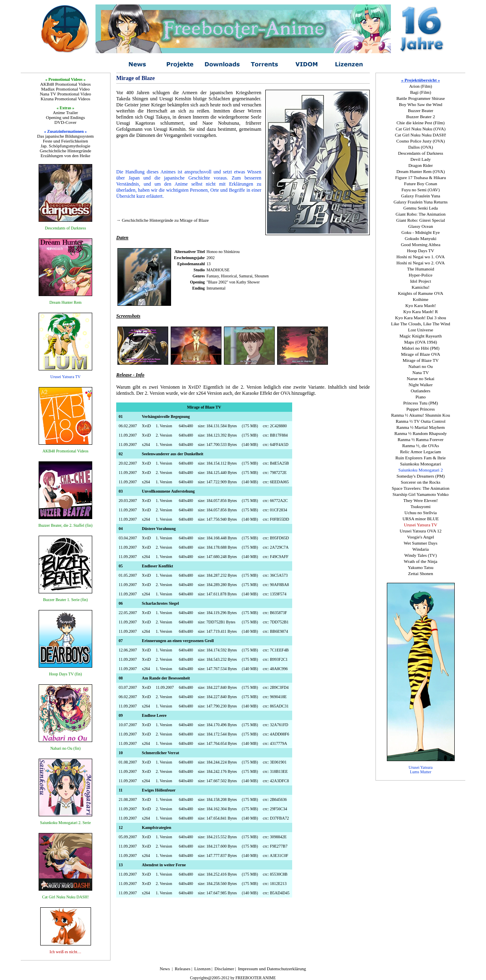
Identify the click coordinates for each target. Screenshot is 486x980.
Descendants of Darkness (420, 153)
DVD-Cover (65, 122)
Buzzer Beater (421, 110)
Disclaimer (224, 969)
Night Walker (420, 385)
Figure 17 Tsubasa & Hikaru (421, 177)
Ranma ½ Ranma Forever (420, 439)
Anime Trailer (65, 112)
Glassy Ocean (421, 226)
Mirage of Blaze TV (421, 360)
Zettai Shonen (420, 573)
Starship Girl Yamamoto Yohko (421, 494)
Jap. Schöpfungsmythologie (65, 146)
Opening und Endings (65, 117)
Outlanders (421, 391)
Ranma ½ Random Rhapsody (421, 433)
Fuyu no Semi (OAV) (421, 190)
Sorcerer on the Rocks (420, 482)
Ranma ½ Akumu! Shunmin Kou (420, 415)
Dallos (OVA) (420, 147)
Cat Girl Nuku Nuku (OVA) (421, 129)
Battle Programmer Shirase (420, 98)
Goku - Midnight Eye (421, 232)
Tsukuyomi (420, 506)
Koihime (421, 299)
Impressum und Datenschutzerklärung (272, 969)
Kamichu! (421, 287)
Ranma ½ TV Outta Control (421, 421)
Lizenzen (202, 969)
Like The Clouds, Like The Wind (421, 324)
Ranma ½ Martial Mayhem (420, 427)
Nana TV (421, 372)
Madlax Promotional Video (65, 89)
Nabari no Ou (421, 366)
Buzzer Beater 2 (421, 117)
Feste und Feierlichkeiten (65, 141)
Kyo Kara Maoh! (420, 305)
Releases (182, 969)
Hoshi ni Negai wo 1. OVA (421, 257)
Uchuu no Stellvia (420, 513)
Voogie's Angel (421, 537)
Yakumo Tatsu (420, 567)
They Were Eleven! (420, 500)
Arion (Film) (421, 86)
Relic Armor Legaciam (421, 452)
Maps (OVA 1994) (420, 342)
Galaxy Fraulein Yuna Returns (420, 202)
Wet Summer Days (421, 543)
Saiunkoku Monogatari (420, 464)
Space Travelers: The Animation (421, 488)
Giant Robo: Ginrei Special (421, 220)
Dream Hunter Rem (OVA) (420, 171)
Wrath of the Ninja (421, 561)
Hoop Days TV (420, 251)
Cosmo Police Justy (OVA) (420, 141)
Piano (420, 397)
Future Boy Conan (420, 184)
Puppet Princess (421, 409)
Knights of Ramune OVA (420, 293)
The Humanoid (421, 269)
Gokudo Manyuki (421, 238)
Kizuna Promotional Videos (65, 99)
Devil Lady (421, 159)
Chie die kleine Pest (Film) (421, 123)
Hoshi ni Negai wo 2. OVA (421, 263)
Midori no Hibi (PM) (421, 348)
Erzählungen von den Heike (65, 156)
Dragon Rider (421, 165)
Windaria (421, 549)
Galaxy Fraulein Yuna (421, 196)
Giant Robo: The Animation (421, 214)
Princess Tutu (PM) (421, 403)
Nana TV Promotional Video (65, 94)
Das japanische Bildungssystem (65, 136)
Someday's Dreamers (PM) (421, 476)
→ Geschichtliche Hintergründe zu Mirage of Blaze (163, 220)
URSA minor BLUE (420, 519)
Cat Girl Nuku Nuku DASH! (421, 135)
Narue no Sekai (421, 379)
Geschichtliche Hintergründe (66, 151)
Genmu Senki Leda (421, 208)
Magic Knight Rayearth (421, 336)
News (165, 969)
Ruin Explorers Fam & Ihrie (421, 458)
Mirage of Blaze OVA (421, 354)
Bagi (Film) (421, 92)
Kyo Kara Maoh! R (420, 312)
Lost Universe (421, 330)
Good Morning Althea (420, 244)
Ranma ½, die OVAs (421, 446)
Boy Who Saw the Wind (421, 104)
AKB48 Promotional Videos (65, 84)
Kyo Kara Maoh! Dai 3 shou (421, 318)
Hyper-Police (421, 275)
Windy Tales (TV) (421, 555)
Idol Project (421, 281)
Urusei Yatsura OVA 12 (420, 531)
